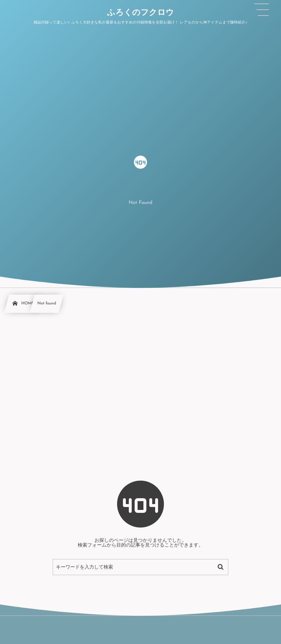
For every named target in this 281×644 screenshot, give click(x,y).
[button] (262, 10)
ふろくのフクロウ (140, 13)
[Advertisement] (140, 374)
